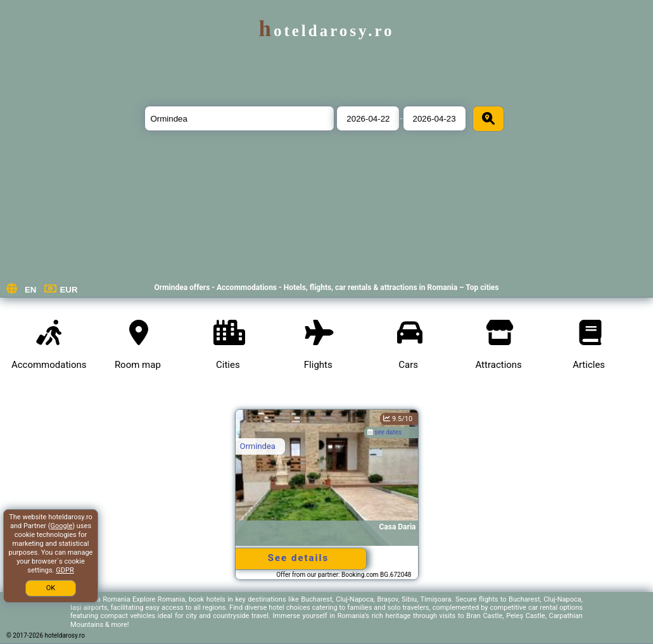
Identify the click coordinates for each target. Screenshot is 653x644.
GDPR (65, 570)
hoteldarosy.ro (326, 31)
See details (298, 558)
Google (62, 526)
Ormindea (258, 446)
